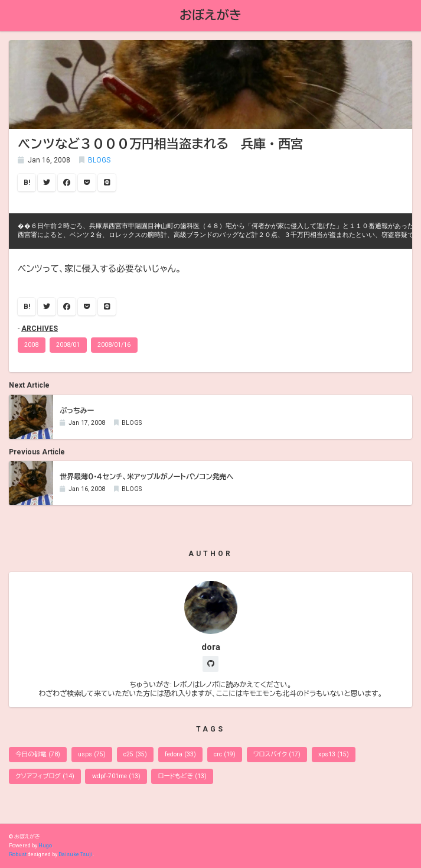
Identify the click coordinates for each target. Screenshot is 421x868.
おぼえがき (210, 15)
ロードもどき (182, 776)
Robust (18, 854)
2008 (31, 345)
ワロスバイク (277, 754)
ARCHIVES (40, 329)
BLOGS (99, 160)
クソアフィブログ (45, 776)
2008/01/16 (114, 345)
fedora (180, 754)
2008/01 (68, 345)
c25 (135, 754)
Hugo (45, 846)
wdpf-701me (116, 776)
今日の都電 (38, 754)
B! (27, 183)
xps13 (334, 754)
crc (225, 754)
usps (92, 754)
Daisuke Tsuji (76, 854)
